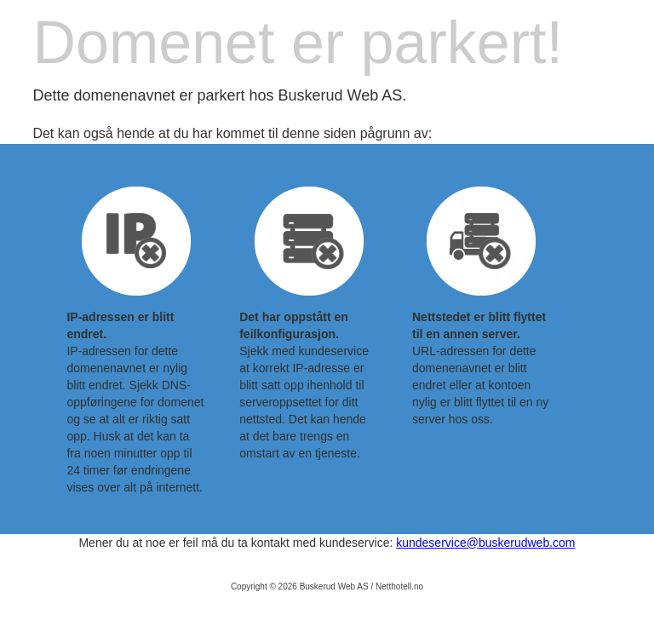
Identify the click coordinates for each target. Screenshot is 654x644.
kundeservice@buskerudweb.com (485, 543)
